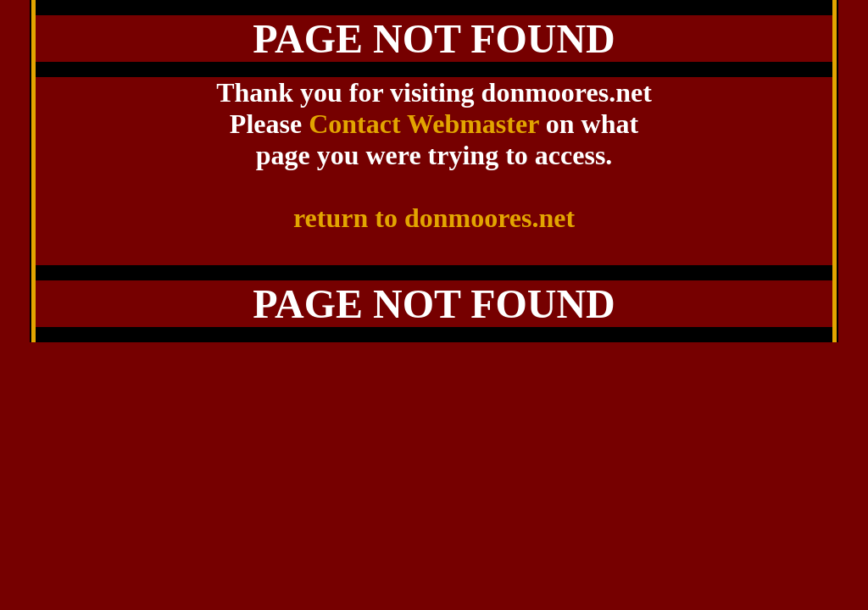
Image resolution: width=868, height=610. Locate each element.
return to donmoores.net (434, 218)
